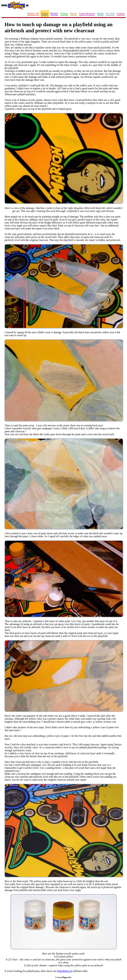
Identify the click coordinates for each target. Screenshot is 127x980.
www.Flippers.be (64, 977)
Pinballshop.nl (64, 971)
